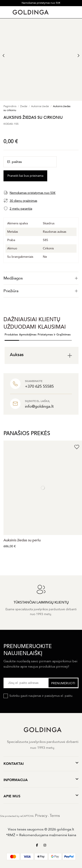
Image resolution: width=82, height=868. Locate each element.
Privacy (41, 816)
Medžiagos (41, 278)
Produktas (11, 335)
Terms (55, 816)
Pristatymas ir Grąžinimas (54, 335)
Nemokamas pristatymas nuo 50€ (41, 3)
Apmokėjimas (28, 335)
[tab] (41, 278)
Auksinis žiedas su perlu (22, 540)
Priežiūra (41, 291)
